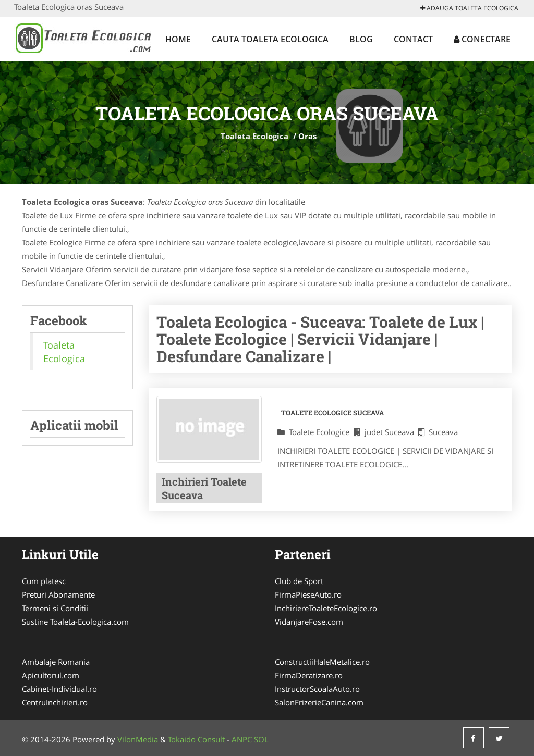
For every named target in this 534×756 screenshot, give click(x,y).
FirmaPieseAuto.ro (308, 594)
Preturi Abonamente (58, 594)
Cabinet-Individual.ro (59, 689)
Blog (361, 39)
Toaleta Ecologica (254, 136)
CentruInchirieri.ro (55, 702)
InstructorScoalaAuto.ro (317, 689)
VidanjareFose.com (309, 622)
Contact (413, 39)
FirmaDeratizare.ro (309, 675)
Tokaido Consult (196, 739)
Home (178, 39)
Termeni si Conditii (55, 608)
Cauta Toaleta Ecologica (270, 39)
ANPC (242, 739)
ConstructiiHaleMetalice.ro (322, 662)
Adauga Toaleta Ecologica (469, 8)
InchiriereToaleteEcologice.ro (326, 608)
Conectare (482, 39)
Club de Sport (299, 581)
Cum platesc (44, 581)
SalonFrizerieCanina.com (319, 702)
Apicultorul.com (51, 675)
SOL (261, 739)
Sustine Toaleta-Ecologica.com (75, 622)
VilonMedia (138, 739)
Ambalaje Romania (56, 662)
